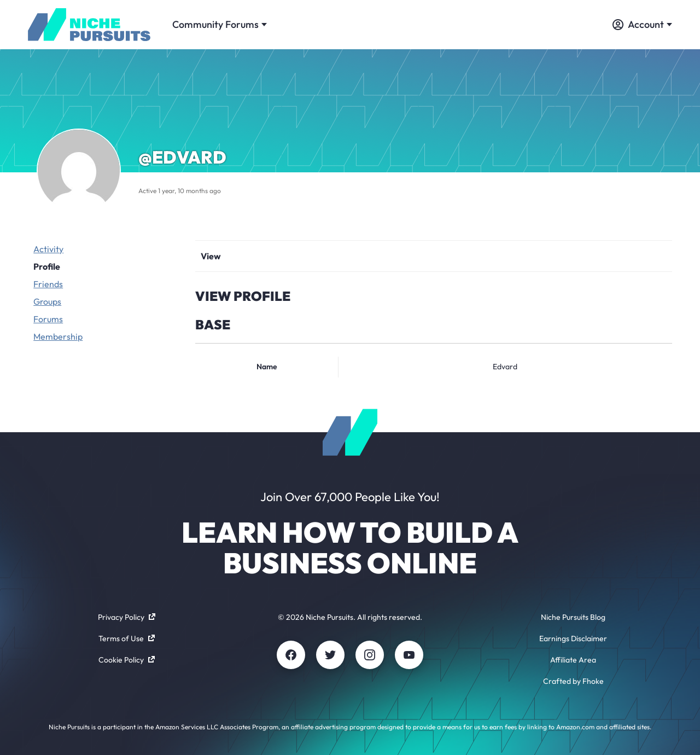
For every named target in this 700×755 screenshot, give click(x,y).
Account (642, 24)
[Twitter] (330, 655)
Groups (47, 301)
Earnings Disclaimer (573, 638)
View (211, 256)
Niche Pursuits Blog (573, 617)
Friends (48, 284)
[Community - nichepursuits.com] (89, 25)
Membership (58, 336)
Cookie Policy (127, 660)
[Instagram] (370, 655)
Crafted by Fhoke (573, 681)
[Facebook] (291, 655)
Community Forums (220, 24)
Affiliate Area (573, 660)
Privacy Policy (127, 617)
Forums (48, 319)
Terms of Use (127, 638)
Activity (48, 249)
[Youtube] (409, 655)
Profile (47, 266)
